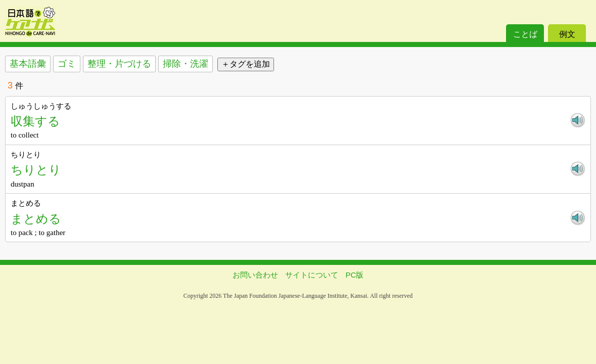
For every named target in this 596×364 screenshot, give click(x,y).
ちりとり (36, 170)
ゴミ (67, 64)
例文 (567, 34)
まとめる (36, 219)
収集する (35, 121)
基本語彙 (28, 64)
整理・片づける (119, 64)
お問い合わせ (255, 275)
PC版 (355, 275)
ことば (525, 34)
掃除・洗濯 (186, 64)
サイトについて (312, 275)
